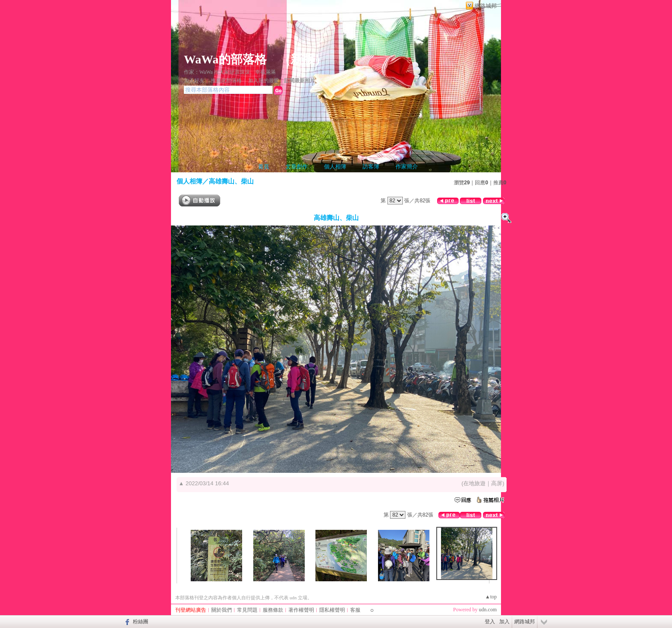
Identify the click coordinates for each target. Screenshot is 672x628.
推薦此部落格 (226, 81)
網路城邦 (486, 6)
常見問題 (247, 610)
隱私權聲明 (332, 610)
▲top (491, 597)
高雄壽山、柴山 (231, 181)
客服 (355, 610)
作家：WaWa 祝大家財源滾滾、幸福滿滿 (230, 72)
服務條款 (273, 610)
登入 (490, 622)
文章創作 (297, 167)
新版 (303, 59)
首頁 (264, 167)
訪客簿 (371, 167)
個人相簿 (335, 167)
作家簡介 (407, 167)
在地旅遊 (474, 483)
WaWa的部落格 (225, 59)
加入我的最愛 (264, 81)
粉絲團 (141, 622)
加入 (504, 622)
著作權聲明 (301, 610)
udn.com (488, 610)
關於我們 (222, 610)
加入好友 (194, 81)
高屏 (497, 483)
